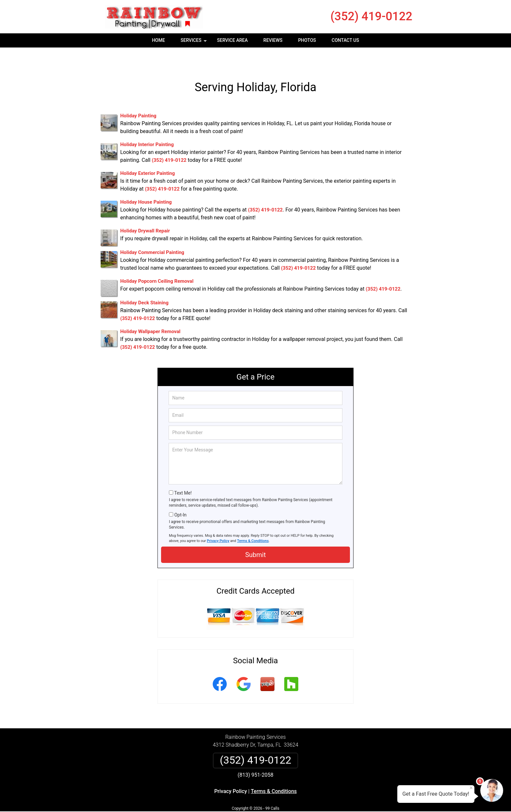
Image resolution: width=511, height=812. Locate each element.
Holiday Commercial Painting (152, 234)
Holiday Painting (138, 98)
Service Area (232, 40)
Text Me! (183, 475)
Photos (307, 40)
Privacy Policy (218, 523)
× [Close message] (471, 788)
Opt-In (180, 497)
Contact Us (345, 40)
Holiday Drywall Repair (145, 213)
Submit (255, 537)
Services (194, 42)
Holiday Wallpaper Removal (150, 313)
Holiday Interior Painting (147, 127)
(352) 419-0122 (371, 16)
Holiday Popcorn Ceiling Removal (157, 263)
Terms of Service (303, 798)
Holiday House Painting (146, 184)
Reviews (273, 40)
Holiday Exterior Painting (148, 155)
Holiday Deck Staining (144, 285)
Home (158, 40)
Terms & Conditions (253, 523)
